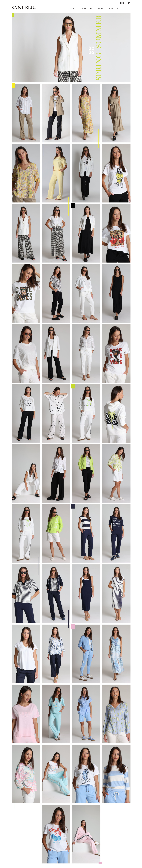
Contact (114, 9)
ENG (122, 3)
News (101, 9)
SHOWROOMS (86, 9)
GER (128, 3)
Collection (68, 9)
